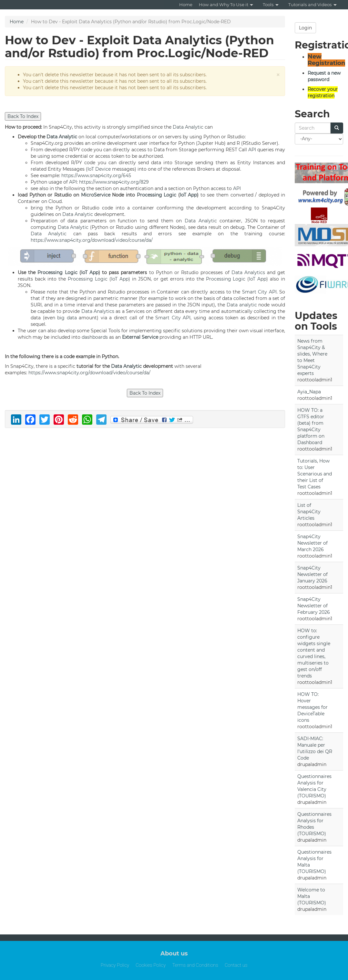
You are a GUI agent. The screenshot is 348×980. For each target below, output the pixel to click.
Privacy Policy (115, 965)
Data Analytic (188, 127)
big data (67, 318)
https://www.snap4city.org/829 (114, 182)
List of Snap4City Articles (309, 512)
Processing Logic (157, 195)
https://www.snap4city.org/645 (96, 176)
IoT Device (99, 169)
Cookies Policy (151, 965)
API (252, 150)
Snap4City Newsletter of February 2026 (314, 606)
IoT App (189, 195)
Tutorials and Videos (312, 5)
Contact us (236, 965)
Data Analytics (248, 272)
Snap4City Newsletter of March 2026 (312, 543)
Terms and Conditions (195, 965)
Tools (271, 5)
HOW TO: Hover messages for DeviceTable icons (312, 707)
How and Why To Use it (226, 5)
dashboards (95, 337)
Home (186, 5)
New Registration (326, 60)
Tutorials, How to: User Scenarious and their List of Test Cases (315, 474)
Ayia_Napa (309, 392)
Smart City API (259, 292)
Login (305, 28)
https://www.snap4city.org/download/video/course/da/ (92, 240)
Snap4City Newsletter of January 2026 (312, 574)
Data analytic (242, 305)
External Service (140, 337)
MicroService (96, 195)
